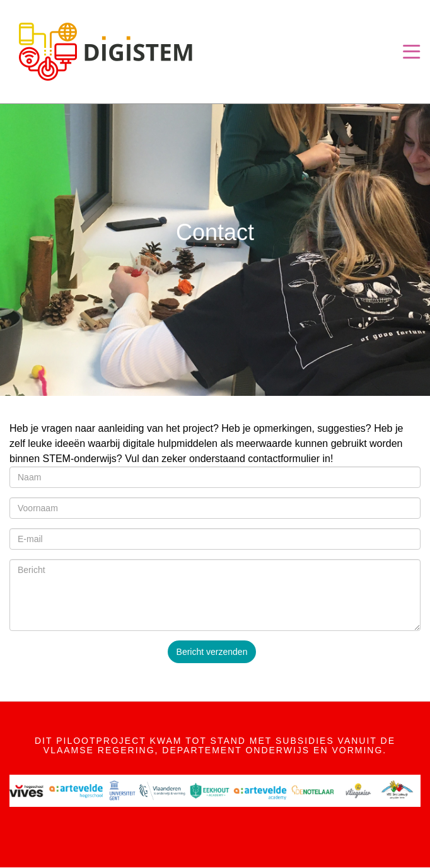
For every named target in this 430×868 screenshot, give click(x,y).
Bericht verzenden (212, 652)
